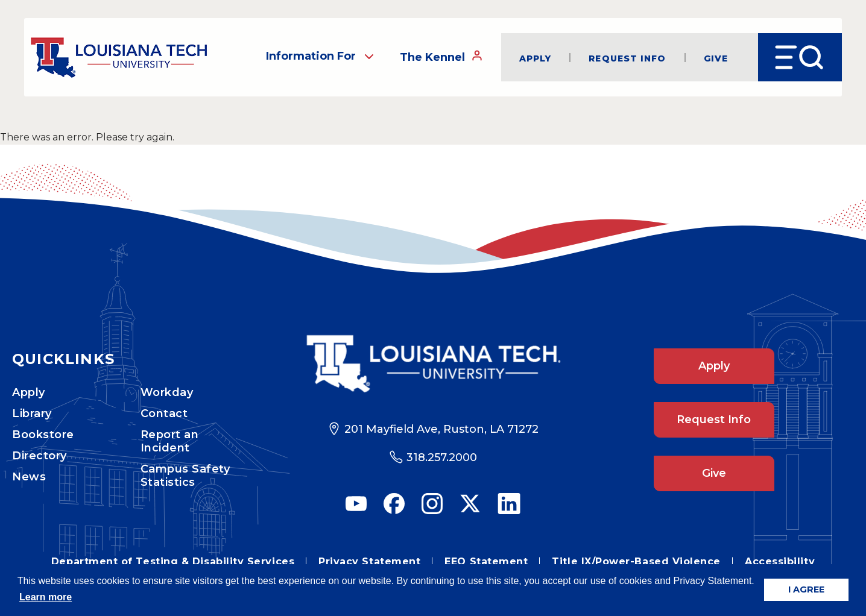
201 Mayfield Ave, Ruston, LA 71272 (441, 429)
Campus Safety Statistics (185, 476)
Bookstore (43, 435)
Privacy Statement (369, 561)
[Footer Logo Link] (433, 364)
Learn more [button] (46, 597)
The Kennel (441, 57)
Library (32, 413)
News (29, 477)
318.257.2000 (442, 457)
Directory (40, 456)
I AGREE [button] (806, 589)
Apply (536, 58)
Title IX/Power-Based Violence (636, 561)
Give (716, 58)
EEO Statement (486, 561)
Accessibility (780, 561)
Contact (164, 413)
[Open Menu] (800, 57)
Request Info (627, 58)
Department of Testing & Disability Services (173, 561)
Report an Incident (170, 441)
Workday (167, 392)
